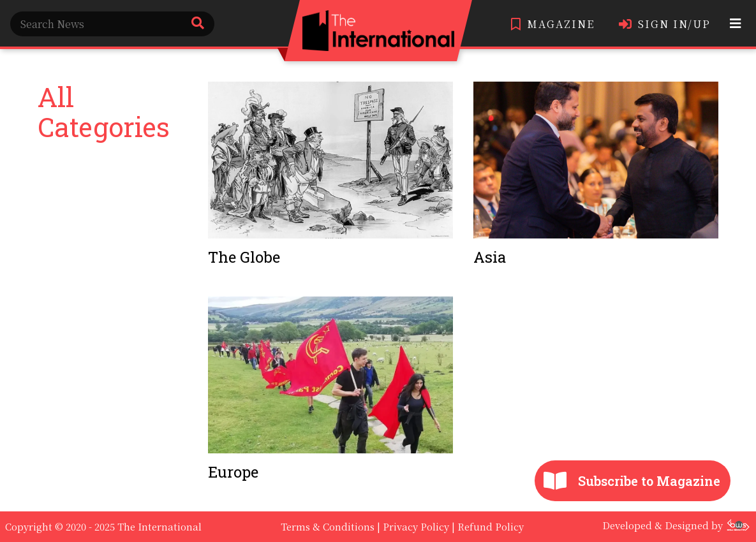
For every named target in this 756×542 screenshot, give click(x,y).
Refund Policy (491, 526)
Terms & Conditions (328, 526)
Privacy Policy (416, 526)
